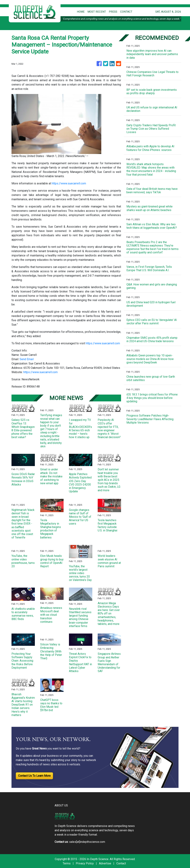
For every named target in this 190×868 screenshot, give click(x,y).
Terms (67, 863)
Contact (121, 863)
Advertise (105, 863)
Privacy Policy (85, 863)
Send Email (27, 359)
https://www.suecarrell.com (69, 183)
